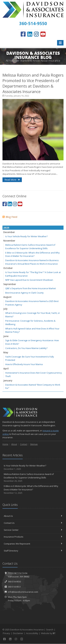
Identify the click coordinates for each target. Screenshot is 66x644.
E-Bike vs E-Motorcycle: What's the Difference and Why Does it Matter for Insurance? (33, 490)
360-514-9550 (14, 582)
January (8, 380)
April (6, 369)
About (14, 444)
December (9, 232)
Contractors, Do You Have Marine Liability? (26, 348)
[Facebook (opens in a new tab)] (23, 34)
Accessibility (32, 633)
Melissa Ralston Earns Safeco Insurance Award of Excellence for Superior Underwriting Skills (33, 478)
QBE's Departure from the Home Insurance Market (31, 288)
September (10, 284)
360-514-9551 (14, 587)
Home (5, 444)
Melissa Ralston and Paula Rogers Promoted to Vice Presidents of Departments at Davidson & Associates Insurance (33, 83)
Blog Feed (10, 217)
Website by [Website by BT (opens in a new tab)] (48, 633)
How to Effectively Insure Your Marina (24, 364)
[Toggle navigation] (60, 43)
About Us (33, 516)
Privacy (6, 633)
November (9, 241)
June (6, 336)
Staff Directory (33, 551)
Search (50, 630)
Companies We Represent (33, 544)
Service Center (33, 530)
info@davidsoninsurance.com (23, 592)
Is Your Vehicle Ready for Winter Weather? (26, 236)
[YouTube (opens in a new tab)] (43, 34)
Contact (24, 444)
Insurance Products (33, 537)
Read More (12, 180)
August (7, 297)
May (6, 352)
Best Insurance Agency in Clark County (24, 293)
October (8, 268)
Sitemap (34, 444)
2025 (6, 228)
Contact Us (33, 523)
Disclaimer (18, 633)
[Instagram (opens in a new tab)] (36, 34)
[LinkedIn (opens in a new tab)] (30, 34)
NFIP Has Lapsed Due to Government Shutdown (29, 280)
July (5, 309)
